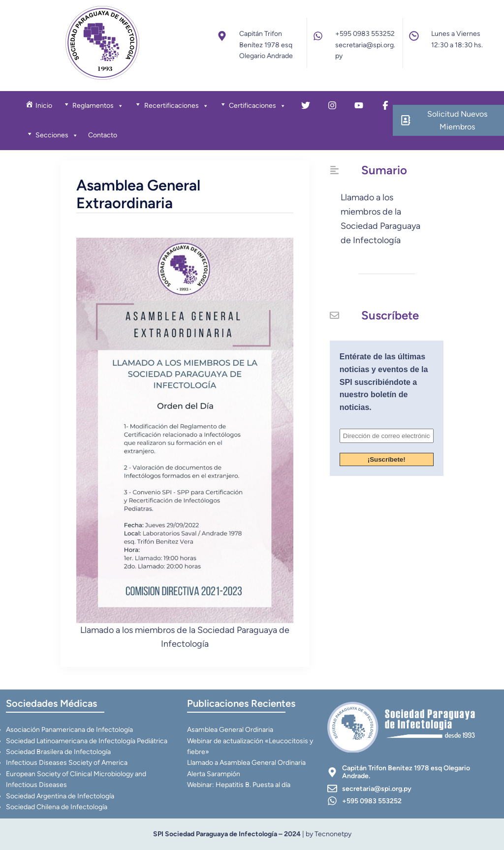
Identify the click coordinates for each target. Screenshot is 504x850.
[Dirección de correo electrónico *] (387, 436)
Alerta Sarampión (214, 774)
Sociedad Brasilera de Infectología (58, 752)
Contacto (103, 135)
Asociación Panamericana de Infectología (69, 730)
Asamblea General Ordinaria (230, 730)
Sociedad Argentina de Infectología (60, 796)
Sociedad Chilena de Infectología (57, 807)
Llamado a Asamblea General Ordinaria (246, 763)
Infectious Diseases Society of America (67, 763)
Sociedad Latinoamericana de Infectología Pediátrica (87, 741)
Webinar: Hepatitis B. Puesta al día (239, 785)
